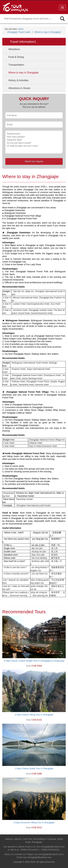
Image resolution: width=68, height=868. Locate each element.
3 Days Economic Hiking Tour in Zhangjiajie (34, 823)
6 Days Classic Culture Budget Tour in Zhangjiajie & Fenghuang (34, 661)
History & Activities (18, 80)
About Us (9, 854)
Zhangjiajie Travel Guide (19, 32)
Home (21, 29)
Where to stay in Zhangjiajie (48, 32)
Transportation (16, 65)
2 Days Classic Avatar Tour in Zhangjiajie (34, 769)
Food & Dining (16, 57)
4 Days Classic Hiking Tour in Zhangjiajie (34, 715)
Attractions (14, 49)
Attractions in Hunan (19, 88)
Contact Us (20, 854)
